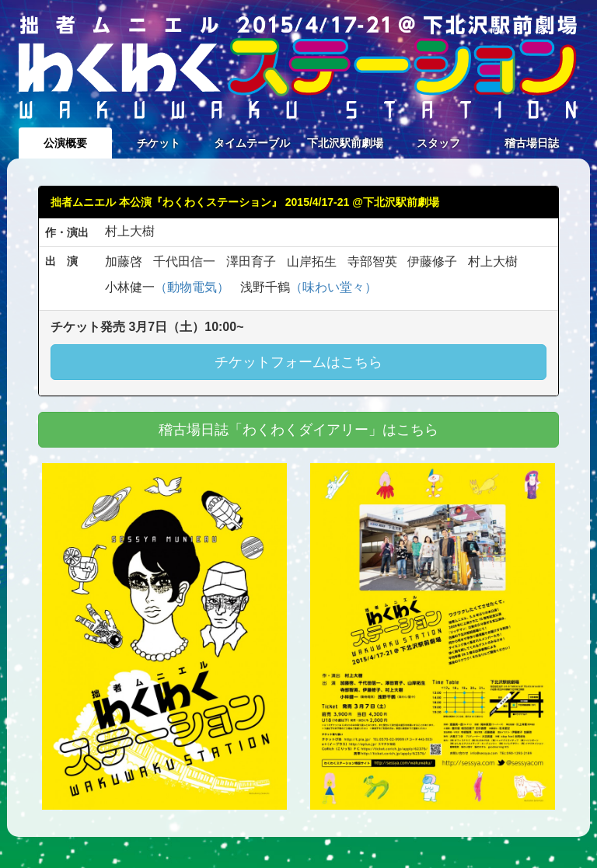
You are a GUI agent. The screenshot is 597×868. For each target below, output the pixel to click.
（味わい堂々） (333, 287)
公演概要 (65, 143)
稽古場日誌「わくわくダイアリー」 (298, 430)
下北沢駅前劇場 (345, 143)
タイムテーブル (252, 143)
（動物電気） (192, 287)
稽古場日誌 (532, 143)
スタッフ (438, 143)
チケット (159, 143)
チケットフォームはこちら (298, 362)
